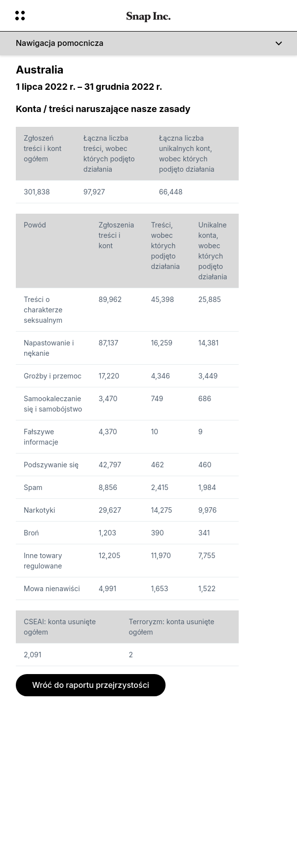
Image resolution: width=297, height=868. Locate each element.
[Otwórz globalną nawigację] (64, 16)
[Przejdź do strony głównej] (148, 16)
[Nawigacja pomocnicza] (148, 43)
